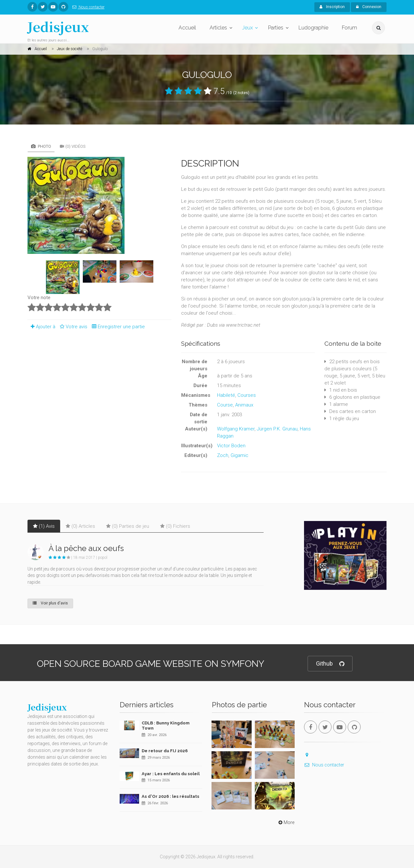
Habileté (226, 395)
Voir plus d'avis (50, 603)
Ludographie (313, 28)
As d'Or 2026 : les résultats (170, 796)
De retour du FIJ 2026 (165, 751)
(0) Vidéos (73, 146)
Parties (276, 28)
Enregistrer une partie (117, 327)
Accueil (187, 28)
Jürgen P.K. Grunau (277, 429)
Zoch (223, 455)
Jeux (248, 28)
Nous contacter (87, 7)
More (286, 822)
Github (330, 664)
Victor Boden (231, 446)
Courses (247, 395)
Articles (218, 28)
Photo (41, 146)
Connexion (369, 7)
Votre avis (73, 327)
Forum (349, 28)
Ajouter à (41, 327)
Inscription (332, 7)
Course (225, 405)
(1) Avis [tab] (44, 526)
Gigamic (240, 455)
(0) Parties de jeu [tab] (128, 526)
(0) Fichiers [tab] (175, 526)
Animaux (244, 405)
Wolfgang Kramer (236, 429)
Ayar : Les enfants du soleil (171, 774)
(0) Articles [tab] (80, 526)
